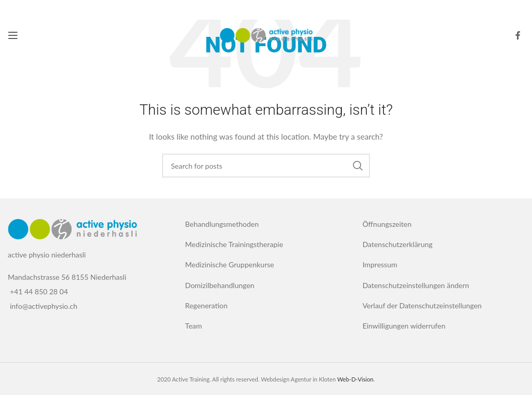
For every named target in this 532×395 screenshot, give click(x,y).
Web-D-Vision (355, 379)
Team (193, 326)
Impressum (380, 264)
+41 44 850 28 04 (39, 291)
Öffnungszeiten (387, 224)
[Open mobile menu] (13, 35)
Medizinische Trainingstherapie (234, 244)
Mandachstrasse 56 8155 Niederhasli (67, 277)
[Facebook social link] (518, 35)
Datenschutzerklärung (398, 244)
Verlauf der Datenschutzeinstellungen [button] (422, 305)
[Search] (266, 166)
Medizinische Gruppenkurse (229, 264)
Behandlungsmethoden (222, 224)
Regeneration (206, 305)
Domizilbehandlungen (220, 285)
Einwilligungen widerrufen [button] (404, 326)
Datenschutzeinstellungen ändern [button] (416, 285)
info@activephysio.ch (44, 306)
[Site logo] (266, 35)
